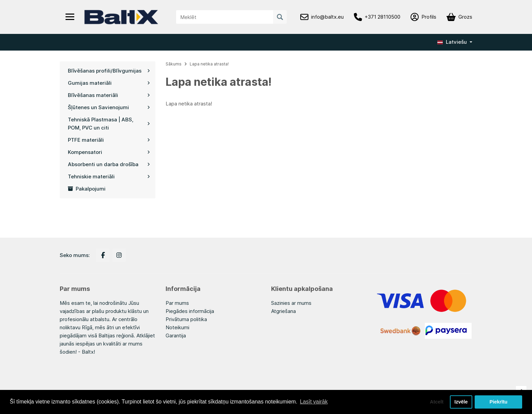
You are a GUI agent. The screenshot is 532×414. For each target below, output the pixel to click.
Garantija (176, 336)
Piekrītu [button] (499, 402)
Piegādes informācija (190, 311)
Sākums (174, 64)
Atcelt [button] (437, 402)
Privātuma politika (186, 319)
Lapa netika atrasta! (209, 64)
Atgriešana (283, 311)
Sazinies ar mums (291, 303)
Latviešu (452, 42)
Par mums (177, 303)
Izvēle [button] (461, 402)
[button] (455, 42)
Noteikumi (177, 327)
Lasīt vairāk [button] (314, 402)
